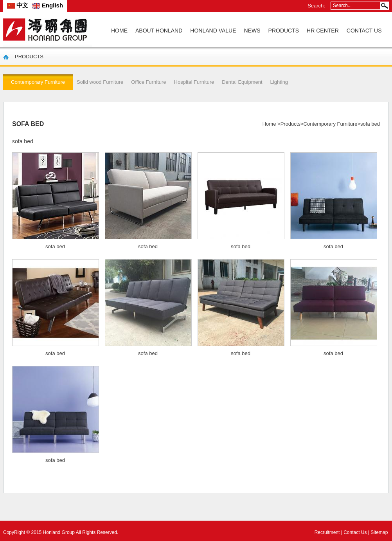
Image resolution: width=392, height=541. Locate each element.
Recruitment (327, 532)
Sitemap (379, 532)
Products (290, 124)
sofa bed (55, 246)
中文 (18, 5)
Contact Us (355, 532)
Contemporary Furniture (331, 124)
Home (269, 124)
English (48, 5)
